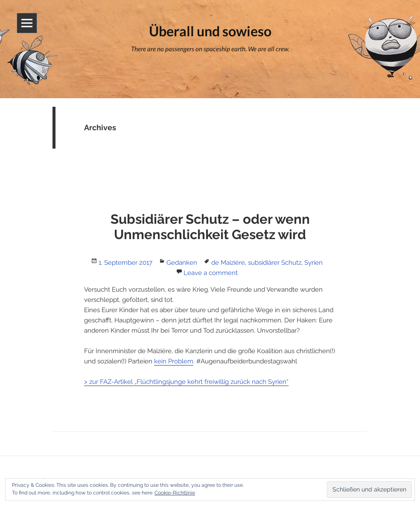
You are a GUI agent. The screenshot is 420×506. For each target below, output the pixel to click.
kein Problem (174, 361)
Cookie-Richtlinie (175, 493)
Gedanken (182, 263)
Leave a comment (211, 273)
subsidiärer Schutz (275, 263)
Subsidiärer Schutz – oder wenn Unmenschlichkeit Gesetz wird (210, 227)
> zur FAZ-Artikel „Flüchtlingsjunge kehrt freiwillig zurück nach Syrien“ (186, 382)
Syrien (314, 263)
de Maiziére (228, 263)
